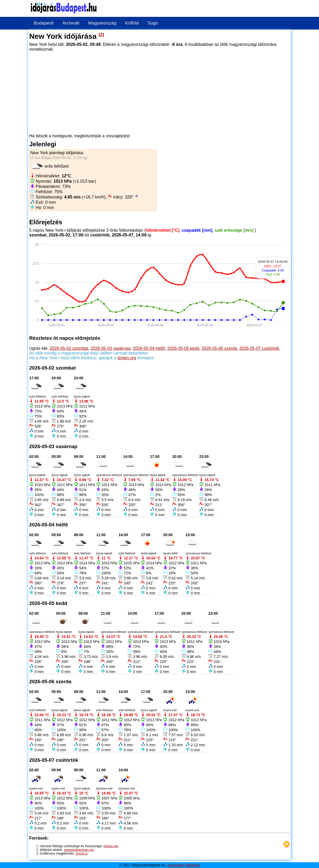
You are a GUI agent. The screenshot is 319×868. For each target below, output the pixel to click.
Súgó (153, 23)
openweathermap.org (79, 850)
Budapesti (44, 23)
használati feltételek (184, 865)
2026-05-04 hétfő (149, 348)
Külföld (132, 23)
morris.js (81, 854)
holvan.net (111, 846)
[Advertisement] (159, 91)
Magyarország (102, 23)
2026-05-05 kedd (183, 348)
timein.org (127, 358)
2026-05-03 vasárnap (111, 348)
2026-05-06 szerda (219, 348)
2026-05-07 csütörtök (259, 348)
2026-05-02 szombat (69, 348)
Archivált (71, 23)
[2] (101, 35)
